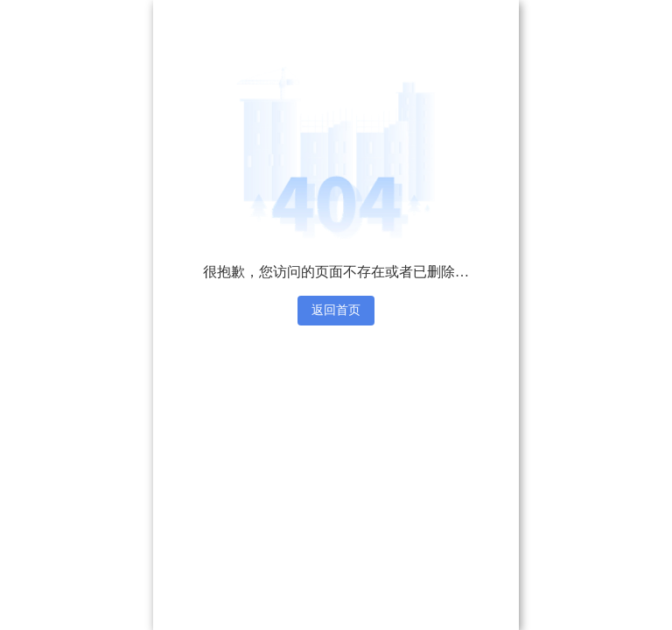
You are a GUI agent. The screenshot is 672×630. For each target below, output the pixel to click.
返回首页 (336, 310)
